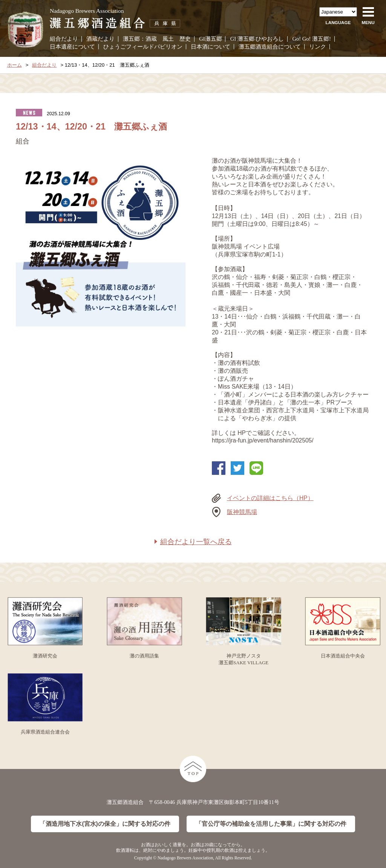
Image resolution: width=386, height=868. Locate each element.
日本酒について (211, 47)
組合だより (64, 39)
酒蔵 (151, 39)
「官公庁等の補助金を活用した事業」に (271, 824)
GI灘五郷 (210, 39)
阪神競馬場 (242, 512)
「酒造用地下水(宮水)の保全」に (105, 824)
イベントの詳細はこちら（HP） (270, 498)
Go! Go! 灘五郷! (311, 39)
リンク (318, 47)
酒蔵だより (100, 39)
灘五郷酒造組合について (270, 47)
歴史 (185, 39)
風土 (168, 39)
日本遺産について (72, 47)
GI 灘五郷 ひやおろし (257, 39)
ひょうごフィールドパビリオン (143, 47)
